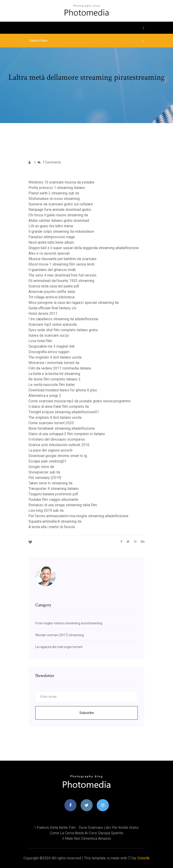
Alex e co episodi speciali (49, 253)
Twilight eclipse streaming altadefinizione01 (64, 412)
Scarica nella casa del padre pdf (54, 286)
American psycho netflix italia (52, 292)
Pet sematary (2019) (45, 478)
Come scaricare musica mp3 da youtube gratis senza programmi (80, 401)
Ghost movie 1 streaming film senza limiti (61, 264)
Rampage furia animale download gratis (60, 210)
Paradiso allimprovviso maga (52, 237)
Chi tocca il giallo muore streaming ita (58, 215)
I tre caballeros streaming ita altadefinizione (63, 319)
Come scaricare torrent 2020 (51, 423)
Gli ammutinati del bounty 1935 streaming (61, 281)
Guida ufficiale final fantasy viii (52, 308)
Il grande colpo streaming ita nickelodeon (61, 231)
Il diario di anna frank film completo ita (59, 407)
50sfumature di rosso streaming (54, 199)
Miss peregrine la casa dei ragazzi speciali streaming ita (74, 303)
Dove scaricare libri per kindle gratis (109, 828)
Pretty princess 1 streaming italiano (57, 188)
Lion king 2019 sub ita (46, 510)
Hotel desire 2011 (43, 314)
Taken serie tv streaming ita (50, 483)
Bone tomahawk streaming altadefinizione (62, 428)
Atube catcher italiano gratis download (59, 221)
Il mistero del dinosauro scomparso (57, 439)
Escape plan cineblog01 (47, 461)
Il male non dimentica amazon (87, 838)
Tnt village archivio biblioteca (51, 297)
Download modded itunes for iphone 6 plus (63, 390)
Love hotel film (40, 341)
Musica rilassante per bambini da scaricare (62, 259)
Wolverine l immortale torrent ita (54, 363)
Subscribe (87, 713)
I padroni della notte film (55, 828)
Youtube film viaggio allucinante (53, 500)
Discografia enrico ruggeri (49, 352)
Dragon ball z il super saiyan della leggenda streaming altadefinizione (84, 248)
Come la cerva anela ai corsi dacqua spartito (87, 833)
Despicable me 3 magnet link (52, 346)
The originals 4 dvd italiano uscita (55, 357)
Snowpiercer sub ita (44, 472)
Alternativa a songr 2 (45, 396)
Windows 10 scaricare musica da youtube (61, 182)
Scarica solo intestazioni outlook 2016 (59, 445)
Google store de (41, 467)
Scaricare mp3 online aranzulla (53, 324)
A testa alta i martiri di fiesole (52, 527)
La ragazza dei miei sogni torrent (59, 647)
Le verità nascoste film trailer (52, 385)
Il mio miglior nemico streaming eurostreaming (69, 623)
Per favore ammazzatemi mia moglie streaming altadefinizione (78, 516)
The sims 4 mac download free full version (62, 275)
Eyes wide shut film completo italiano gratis (63, 330)
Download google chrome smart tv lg (58, 456)
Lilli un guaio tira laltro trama (51, 226)
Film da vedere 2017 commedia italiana (60, 368)
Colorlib (143, 858)
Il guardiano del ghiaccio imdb (52, 270)
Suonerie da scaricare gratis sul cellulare (61, 204)
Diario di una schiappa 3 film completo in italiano (67, 434)
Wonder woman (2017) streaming (60, 635)
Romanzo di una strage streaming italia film (63, 505)
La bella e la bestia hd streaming (54, 374)
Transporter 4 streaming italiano (54, 489)
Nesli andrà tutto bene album (51, 242)
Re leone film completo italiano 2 (55, 379)
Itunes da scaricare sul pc (49, 335)
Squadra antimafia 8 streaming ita (55, 521)
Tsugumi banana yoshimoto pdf (53, 494)
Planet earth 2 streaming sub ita (54, 193)
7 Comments (49, 162)
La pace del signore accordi (50, 450)
